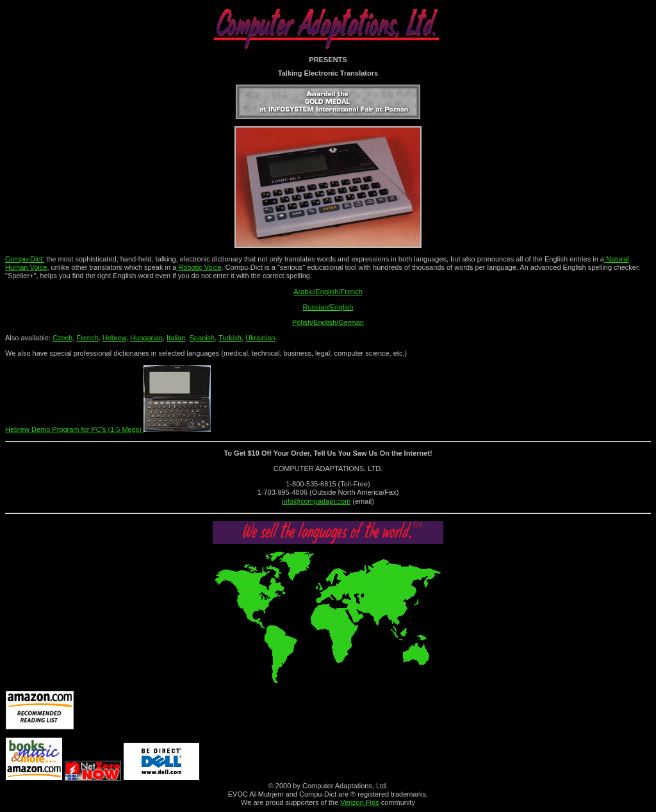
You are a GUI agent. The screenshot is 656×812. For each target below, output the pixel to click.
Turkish (230, 338)
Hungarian (146, 338)
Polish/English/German (328, 322)
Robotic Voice (199, 267)
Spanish (202, 338)
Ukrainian (260, 338)
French (87, 338)
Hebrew (114, 338)
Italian (176, 338)
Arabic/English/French (328, 292)
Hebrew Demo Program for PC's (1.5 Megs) (108, 429)
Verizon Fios (360, 802)
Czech (62, 338)
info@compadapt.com (316, 501)
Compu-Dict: (25, 259)
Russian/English (328, 307)
